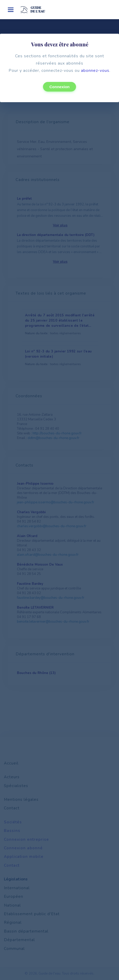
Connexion (60, 87)
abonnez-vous (95, 71)
